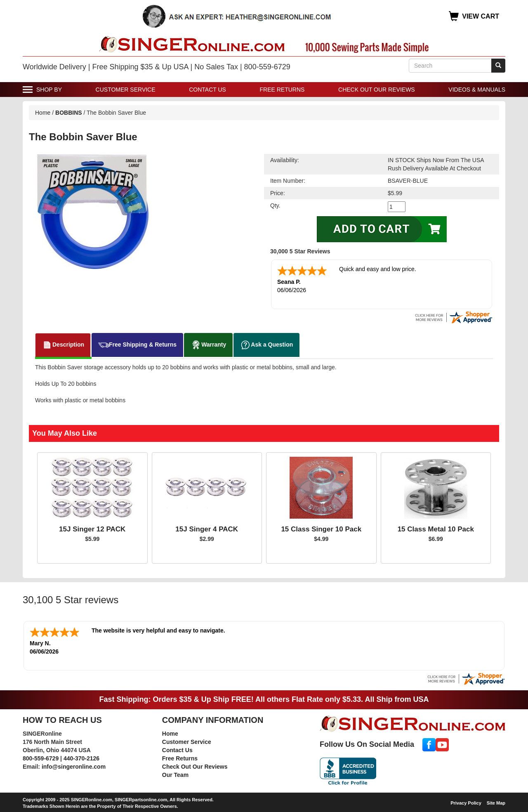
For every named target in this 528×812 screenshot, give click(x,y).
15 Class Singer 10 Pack (321, 529)
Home (43, 113)
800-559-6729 (41, 758)
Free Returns (282, 90)
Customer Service (126, 90)
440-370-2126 (81, 758)
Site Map (496, 803)
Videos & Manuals (477, 90)
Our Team (175, 775)
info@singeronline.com (74, 767)
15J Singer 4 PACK (207, 529)
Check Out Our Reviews (377, 90)
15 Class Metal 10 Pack (436, 529)
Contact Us (207, 90)
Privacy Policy (466, 803)
